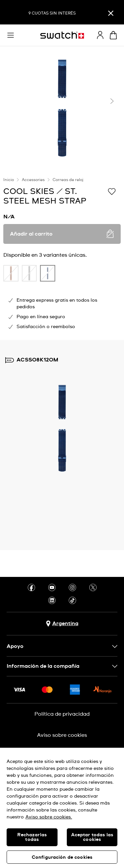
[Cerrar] (111, 13)
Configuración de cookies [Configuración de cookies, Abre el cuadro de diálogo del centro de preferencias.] (62, 857)
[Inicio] (62, 35)
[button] (11, 35)
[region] (62, 808)
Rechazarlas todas (32, 837)
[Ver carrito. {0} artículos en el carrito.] (113, 35)
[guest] (100, 35)
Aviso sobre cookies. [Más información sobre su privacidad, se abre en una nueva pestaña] (49, 817)
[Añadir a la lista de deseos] (112, 191)
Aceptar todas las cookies (92, 837)
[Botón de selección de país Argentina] (62, 624)
